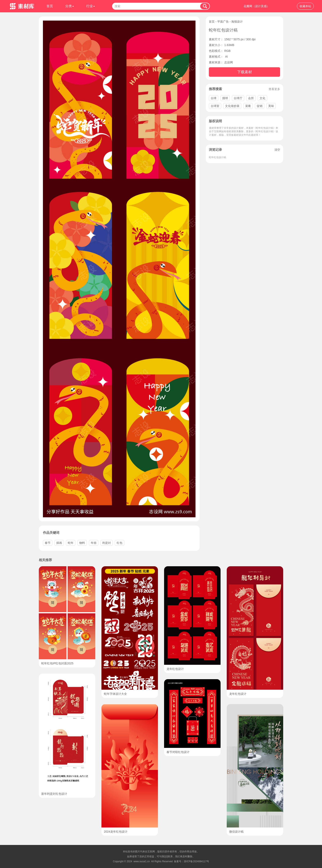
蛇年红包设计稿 (217, 157)
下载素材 (245, 72)
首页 (50, 6)
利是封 (107, 543)
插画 (59, 543)
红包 (120, 543)
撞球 (225, 98)
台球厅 (238, 98)
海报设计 (237, 22)
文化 (262, 98)
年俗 (94, 543)
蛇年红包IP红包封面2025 (57, 663)
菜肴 (248, 106)
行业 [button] (91, 6)
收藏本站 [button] (305, 6)
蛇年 (71, 543)
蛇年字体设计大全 (115, 694)
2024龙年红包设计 (116, 832)
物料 (82, 543)
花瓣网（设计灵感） (256, 6)
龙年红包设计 (175, 669)
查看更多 (274, 89)
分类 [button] (70, 6)
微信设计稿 (236, 832)
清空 (277, 150)
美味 (271, 106)
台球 (214, 98)
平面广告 (223, 22)
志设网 (229, 62)
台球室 (215, 106)
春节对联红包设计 (178, 752)
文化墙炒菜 (232, 106)
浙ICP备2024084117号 (196, 861)
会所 (251, 98)
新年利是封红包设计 (54, 794)
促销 (260, 106)
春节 (48, 543)
